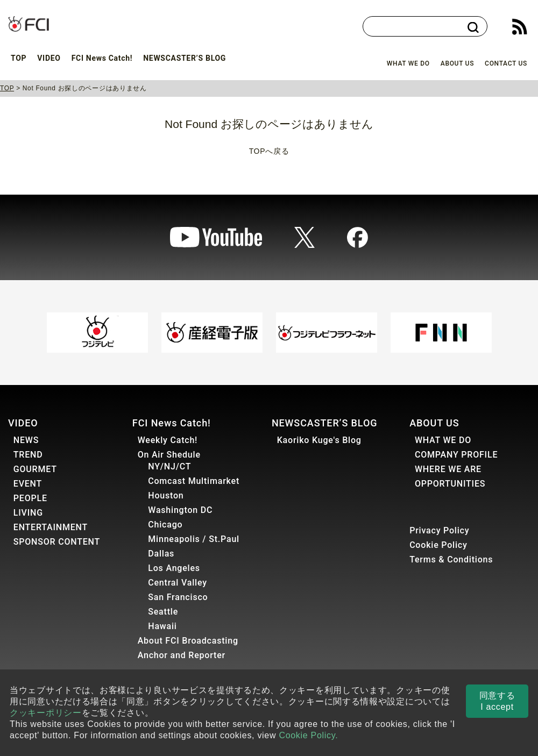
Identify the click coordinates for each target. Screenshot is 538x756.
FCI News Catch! (102, 58)
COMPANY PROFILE (456, 455)
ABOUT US (457, 63)
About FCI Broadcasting (188, 641)
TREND (28, 455)
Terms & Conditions (451, 559)
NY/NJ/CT (169, 466)
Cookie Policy (438, 545)
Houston (166, 495)
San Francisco (178, 597)
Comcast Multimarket (194, 481)
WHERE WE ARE (448, 469)
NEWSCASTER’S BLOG (185, 58)
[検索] (419, 27)
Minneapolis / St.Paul (194, 539)
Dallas (161, 554)
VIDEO (49, 58)
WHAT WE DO (408, 63)
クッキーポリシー (46, 713)
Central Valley (178, 583)
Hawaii (162, 626)
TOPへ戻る (269, 151)
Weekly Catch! (168, 440)
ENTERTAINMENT (51, 527)
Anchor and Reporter (182, 655)
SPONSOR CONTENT (57, 542)
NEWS (26, 440)
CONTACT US (506, 63)
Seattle (163, 612)
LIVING (28, 513)
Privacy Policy (439, 530)
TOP (19, 58)
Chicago (165, 525)
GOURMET (35, 469)
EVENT (28, 484)
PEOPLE (30, 498)
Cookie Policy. (308, 735)
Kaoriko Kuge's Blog (319, 440)
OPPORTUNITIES (450, 484)
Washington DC (180, 510)
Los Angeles (174, 568)
